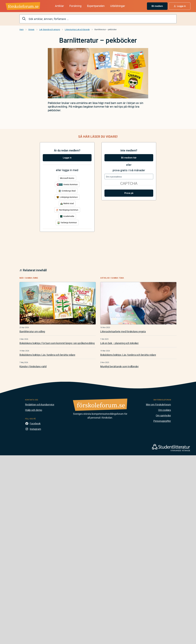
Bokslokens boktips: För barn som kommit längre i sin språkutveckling (57, 343)
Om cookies (165, 410)
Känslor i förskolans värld (33, 366)
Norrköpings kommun (67, 210)
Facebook (35, 423)
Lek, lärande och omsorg (50, 29)
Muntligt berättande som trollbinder (119, 366)
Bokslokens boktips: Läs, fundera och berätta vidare (47, 355)
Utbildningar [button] (118, 6)
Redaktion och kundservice (40, 404)
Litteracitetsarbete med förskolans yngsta (123, 331)
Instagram (35, 429)
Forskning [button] (75, 6)
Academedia (67, 216)
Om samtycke (163, 415)
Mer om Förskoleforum (158, 404)
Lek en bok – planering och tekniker (119, 343)
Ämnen (31, 29)
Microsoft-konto (67, 178)
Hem (21, 29)
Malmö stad (67, 203)
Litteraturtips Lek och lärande (77, 29)
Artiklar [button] (59, 6)
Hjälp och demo (34, 410)
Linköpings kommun (67, 197)
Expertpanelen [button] (96, 6)
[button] (180, 6)
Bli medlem (157, 6)
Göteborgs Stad (67, 191)
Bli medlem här (129, 158)
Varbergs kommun (67, 223)
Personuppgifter (162, 421)
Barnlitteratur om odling (32, 331)
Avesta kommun (67, 184)
